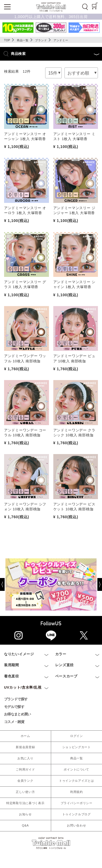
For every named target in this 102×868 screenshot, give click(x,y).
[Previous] (7, 584)
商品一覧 (23, 40)
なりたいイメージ (19, 654)
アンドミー (61, 40)
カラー (61, 654)
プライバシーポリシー (77, 803)
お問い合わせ (76, 825)
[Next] (95, 584)
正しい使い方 (25, 792)
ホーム (25, 736)
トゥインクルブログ (77, 814)
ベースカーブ (66, 676)
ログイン (77, 736)
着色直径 (12, 676)
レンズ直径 (65, 665)
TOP (7, 40)
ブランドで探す (16, 699)
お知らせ (25, 814)
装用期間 (12, 665)
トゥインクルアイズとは (77, 781)
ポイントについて (76, 769)
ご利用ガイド (25, 769)
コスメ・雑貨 (14, 722)
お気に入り (25, 758)
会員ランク (25, 781)
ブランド (41, 40)
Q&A (25, 825)
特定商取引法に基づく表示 (25, 803)
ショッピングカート (77, 747)
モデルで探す (14, 707)
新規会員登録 (25, 747)
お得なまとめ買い (18, 714)
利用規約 (77, 792)
